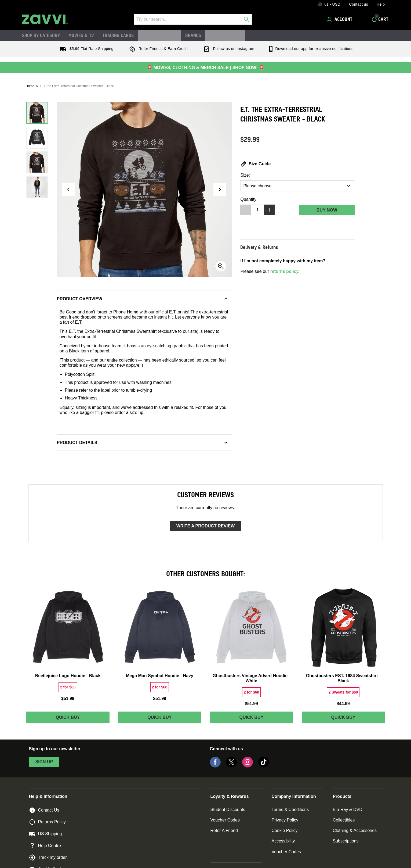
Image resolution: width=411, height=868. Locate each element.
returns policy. (285, 271)
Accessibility (283, 841)
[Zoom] (221, 266)
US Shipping (46, 834)
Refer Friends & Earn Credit (157, 49)
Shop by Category (41, 35)
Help (381, 4)
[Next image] (220, 190)
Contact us (359, 4)
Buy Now (327, 210)
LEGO (172, 35)
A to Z (216, 35)
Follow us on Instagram (228, 49)
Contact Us (44, 810)
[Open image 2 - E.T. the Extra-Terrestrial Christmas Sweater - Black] (37, 138)
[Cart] (381, 19)
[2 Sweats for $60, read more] (343, 692)
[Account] (340, 19)
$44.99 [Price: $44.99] (343, 704)
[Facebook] (215, 766)
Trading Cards (118, 35)
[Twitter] (231, 766)
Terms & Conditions (290, 810)
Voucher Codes (225, 820)
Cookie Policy (284, 831)
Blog (236, 35)
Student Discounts (228, 810)
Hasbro (150, 35)
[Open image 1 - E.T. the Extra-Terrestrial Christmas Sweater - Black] (37, 113)
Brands (193, 35)
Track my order (48, 858)
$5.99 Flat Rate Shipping (86, 49)
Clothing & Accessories (355, 831)
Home (30, 86)
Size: (245, 175)
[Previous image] (68, 190)
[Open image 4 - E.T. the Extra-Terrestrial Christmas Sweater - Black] (37, 187)
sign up (44, 762)
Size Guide (255, 164)
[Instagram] (248, 766)
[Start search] (246, 19)
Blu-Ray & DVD (347, 810)
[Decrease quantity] (246, 210)
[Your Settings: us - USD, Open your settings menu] (329, 4)
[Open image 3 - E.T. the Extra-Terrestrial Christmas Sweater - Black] (37, 162)
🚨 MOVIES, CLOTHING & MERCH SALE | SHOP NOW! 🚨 (205, 68)
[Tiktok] (264, 766)
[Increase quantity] (269, 210)
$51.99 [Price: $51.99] (68, 699)
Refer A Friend (224, 831)
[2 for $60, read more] (68, 687)
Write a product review (205, 526)
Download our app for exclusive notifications (310, 49)
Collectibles (344, 820)
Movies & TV (81, 35)
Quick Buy (83, 719)
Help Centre (45, 846)
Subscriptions (345, 841)
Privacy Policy (285, 820)
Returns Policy (47, 822)
